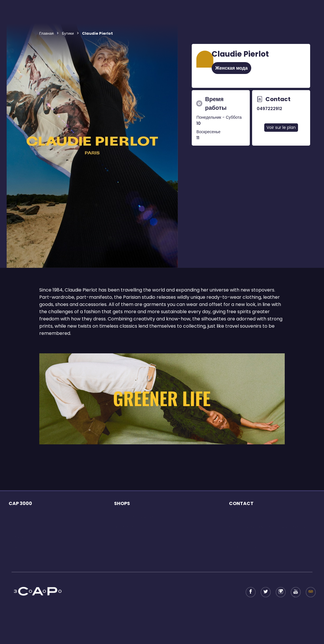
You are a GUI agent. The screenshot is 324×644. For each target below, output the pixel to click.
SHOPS (122, 503)
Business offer (242, 517)
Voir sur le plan (281, 127)
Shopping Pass (243, 537)
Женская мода (231, 68)
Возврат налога (242, 547)
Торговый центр (22, 527)
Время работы (21, 537)
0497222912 (269, 109)
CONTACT (241, 503)
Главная (46, 33)
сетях (13, 517)
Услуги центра (21, 547)
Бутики (68, 33)
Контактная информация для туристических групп (272, 527)
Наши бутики (125, 527)
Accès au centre (24, 557)
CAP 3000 (20, 503)
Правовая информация (134, 517)
